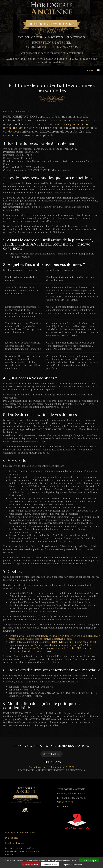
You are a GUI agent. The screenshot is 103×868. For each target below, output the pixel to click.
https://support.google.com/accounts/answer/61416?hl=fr (59, 645)
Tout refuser (30, 864)
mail (35, 767)
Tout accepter (89, 860)
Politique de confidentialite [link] (71, 865)
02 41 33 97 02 (67, 767)
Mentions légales (14, 843)
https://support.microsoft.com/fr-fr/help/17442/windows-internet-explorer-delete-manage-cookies (51, 649)
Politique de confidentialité (20, 832)
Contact (64, 806)
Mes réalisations (52, 754)
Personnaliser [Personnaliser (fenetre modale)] (50, 864)
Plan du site (12, 838)
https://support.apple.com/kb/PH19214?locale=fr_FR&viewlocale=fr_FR (56, 642)
